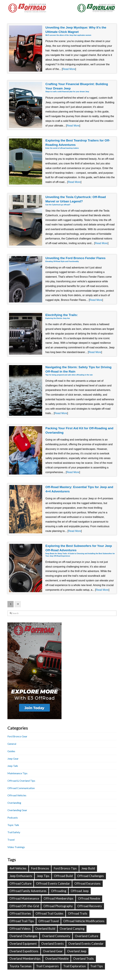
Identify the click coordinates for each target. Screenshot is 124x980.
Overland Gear (53, 951)
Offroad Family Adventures (28, 891)
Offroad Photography (58, 906)
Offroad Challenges (90, 876)
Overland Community (56, 936)
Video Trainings (16, 847)
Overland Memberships (25, 959)
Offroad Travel (49, 921)
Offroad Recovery (90, 906)
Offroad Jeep (80, 891)
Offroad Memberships (59, 898)
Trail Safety (14, 832)
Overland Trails (83, 959)
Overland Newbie (57, 959)
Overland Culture (87, 936)
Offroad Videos (20, 929)
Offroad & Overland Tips (21, 781)
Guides (11, 751)
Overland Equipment (23, 944)
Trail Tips (97, 966)
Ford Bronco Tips (65, 868)
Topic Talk (13, 825)
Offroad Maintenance (24, 898)
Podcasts (13, 817)
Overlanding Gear (17, 810)
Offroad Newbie (89, 898)
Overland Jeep (77, 951)
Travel (11, 840)
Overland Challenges (23, 936)
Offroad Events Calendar (53, 883)
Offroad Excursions (88, 883)
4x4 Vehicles (18, 868)
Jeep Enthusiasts (21, 876)
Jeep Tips (43, 876)
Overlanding (14, 803)
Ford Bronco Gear (17, 736)
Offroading (59, 891)
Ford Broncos (40, 868)
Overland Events (53, 944)
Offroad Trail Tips (22, 921)
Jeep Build (88, 868)
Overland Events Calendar (86, 944)
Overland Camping (72, 929)
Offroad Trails (78, 913)
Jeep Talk (13, 766)
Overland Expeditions (24, 951)
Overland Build (45, 929)
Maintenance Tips (17, 773)
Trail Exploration (75, 966)
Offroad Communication (21, 788)
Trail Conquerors (47, 966)
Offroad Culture (21, 883)
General (12, 744)
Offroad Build (63, 876)
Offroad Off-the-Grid (24, 906)
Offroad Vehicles (17, 795)
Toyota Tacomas (21, 966)
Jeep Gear (13, 759)
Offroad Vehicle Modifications (84, 921)
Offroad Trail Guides (49, 913)
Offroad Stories (20, 913)
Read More (69, 69)
